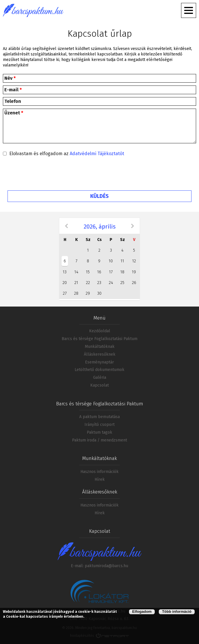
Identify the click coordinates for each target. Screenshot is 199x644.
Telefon (13, 101)
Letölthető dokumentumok (99, 370)
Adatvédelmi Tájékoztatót (97, 154)
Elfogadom (142, 611)
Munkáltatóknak (100, 347)
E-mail (13, 90)
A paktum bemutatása (99, 417)
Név (10, 78)
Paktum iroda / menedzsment (99, 440)
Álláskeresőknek (100, 354)
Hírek (100, 479)
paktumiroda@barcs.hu (106, 566)
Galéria (100, 377)
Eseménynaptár (99, 362)
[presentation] (99, 175)
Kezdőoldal (100, 331)
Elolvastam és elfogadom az (67, 154)
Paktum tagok (99, 432)
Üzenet (14, 113)
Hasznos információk (99, 472)
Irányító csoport (99, 425)
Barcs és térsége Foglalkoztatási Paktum (99, 339)
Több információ (177, 611)
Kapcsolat (99, 385)
